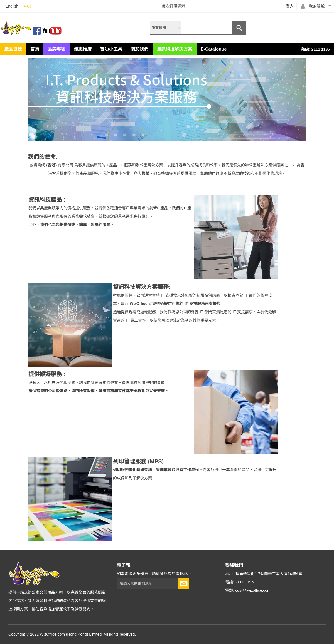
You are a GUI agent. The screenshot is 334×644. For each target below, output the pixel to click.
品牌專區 (57, 49)
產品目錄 (13, 49)
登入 (290, 6)
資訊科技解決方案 (175, 49)
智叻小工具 (111, 49)
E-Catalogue (214, 49)
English (12, 6)
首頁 (35, 49)
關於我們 (139, 49)
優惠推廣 (83, 49)
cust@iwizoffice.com (253, 590)
